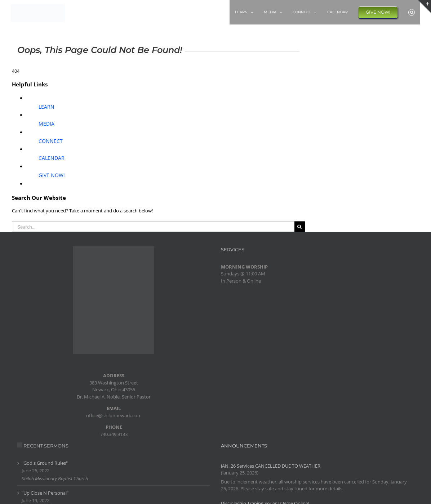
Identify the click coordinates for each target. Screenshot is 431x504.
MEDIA (46, 124)
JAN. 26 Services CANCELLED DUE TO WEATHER (271, 466)
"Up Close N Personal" (45, 493)
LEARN (46, 107)
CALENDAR (52, 158)
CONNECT (51, 141)
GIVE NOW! (52, 175)
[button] (412, 12)
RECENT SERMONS (46, 446)
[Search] (300, 227)
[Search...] (153, 227)
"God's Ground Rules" (45, 463)
